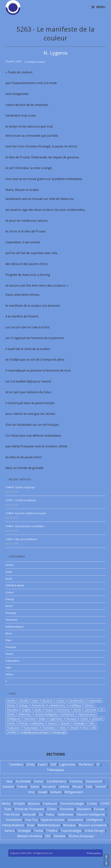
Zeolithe (12, 732)
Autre (35, 701)
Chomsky (76, 781)
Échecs (52, 809)
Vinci (85, 728)
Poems (41, 62)
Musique (71, 719)
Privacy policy (94, 853)
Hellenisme (25, 714)
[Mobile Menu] (99, 7)
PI (98, 764)
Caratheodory (76, 701)
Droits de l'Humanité (29, 809)
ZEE (94, 728)
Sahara (52, 723)
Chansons (50, 804)
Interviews (11, 620)
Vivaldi (42, 792)
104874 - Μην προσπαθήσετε (21, 539)
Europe (99, 809)
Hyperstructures (53, 820)
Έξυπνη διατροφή (81, 836)
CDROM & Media (15, 585)
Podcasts (11, 647)
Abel (9, 781)
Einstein (8, 787)
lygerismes (56, 719)
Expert (43, 764)
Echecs (89, 705)
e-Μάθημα (75, 705)
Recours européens (93, 825)
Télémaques (55, 770)
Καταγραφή (59, 732)
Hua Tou (32, 820)
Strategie (79, 723)
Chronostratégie (72, 804)
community (95, 701)
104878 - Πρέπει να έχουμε (20, 487)
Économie (67, 809)
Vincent (74, 728)
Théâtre (52, 831)
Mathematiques (15, 627)
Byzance (47, 701)
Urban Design (94, 831)
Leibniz (64, 787)
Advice (6, 804)
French (77, 710)
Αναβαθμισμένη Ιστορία (35, 732)
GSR (53, 764)
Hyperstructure (87, 714)
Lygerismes (67, 764)
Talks (8, 668)
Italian (42, 719)
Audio (9, 572)
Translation (49, 728)
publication (38, 723)
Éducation (84, 809)
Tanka (38, 831)
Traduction (13, 728)
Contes (10, 592)
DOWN (106, 863)
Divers (9, 606)
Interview (30, 719)
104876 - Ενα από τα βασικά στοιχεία (26, 513)
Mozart (77, 787)
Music (9, 633)
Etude (38, 710)
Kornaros (49, 787)
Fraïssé (22, 787)
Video (63, 728)
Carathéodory (56, 781)
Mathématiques (49, 825)
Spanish (65, 723)
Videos (9, 674)
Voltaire (56, 792)
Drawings (11, 613)
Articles (32, 62)
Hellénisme (65, 814)
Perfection (86, 764)
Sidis (89, 787)
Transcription (31, 728)
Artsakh (24, 701)
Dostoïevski (94, 781)
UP (106, 857)
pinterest (97, 719)
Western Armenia (30, 836)
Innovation (75, 820)
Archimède (23, 781)
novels (84, 719)
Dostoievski (38, 705)
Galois (35, 787)
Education (13, 710)
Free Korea (63, 710)
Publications (12, 661)
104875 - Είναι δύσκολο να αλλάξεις (25, 526)
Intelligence (14, 719)
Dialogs (10, 599)
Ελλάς (31, 764)
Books (9, 579)
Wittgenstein (74, 792)
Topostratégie (71, 831)
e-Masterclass (57, 705)
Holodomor (68, 714)
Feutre (49, 710)
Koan (31, 825)
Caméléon (16, 764)
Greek (11, 714)
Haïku (50, 814)
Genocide (91, 710)
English (27, 710)
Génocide (29, 814)
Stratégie (24, 831)
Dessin (11, 705)
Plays (9, 640)
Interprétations (13, 825)
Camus (60, 701)
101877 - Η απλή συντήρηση (21, 500)
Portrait (23, 723)
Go (102, 710)
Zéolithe (59, 836)
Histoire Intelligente (46, 714)
